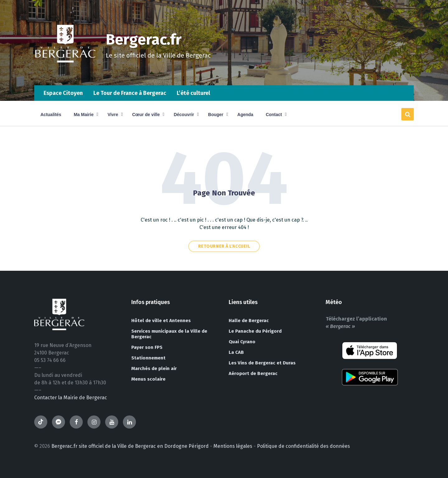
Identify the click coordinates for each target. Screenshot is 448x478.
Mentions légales (233, 446)
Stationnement (148, 358)
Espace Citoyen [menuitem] (63, 93)
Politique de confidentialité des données (303, 446)
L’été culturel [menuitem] (193, 93)
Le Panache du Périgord (255, 331)
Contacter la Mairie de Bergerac (71, 398)
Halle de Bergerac (249, 321)
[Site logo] (65, 73)
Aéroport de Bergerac (253, 373)
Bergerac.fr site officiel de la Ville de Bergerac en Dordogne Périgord (130, 446)
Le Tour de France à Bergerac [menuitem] (130, 93)
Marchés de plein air (154, 368)
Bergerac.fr (144, 40)
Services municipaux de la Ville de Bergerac (169, 334)
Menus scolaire (148, 379)
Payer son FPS (147, 347)
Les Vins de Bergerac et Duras (262, 363)
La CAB (236, 352)
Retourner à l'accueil (224, 246)
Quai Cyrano (242, 342)
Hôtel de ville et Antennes (161, 321)
